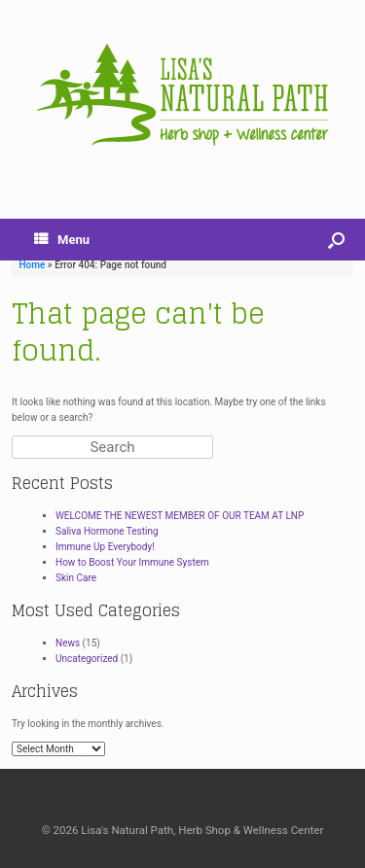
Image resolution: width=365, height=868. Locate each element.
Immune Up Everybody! (105, 547)
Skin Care (76, 578)
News (68, 643)
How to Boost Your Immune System (132, 562)
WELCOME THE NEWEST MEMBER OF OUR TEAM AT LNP (180, 516)
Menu (62, 240)
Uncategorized (87, 659)
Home (33, 265)
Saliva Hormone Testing (107, 531)
